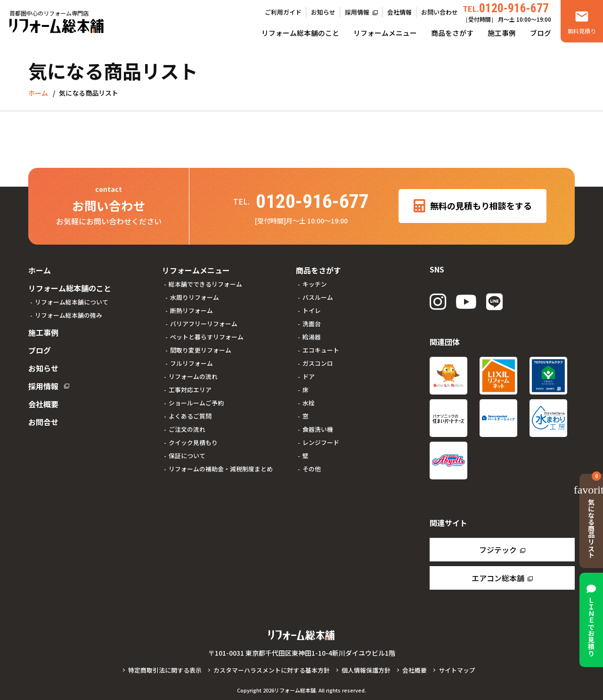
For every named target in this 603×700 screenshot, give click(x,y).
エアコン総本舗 (498, 578)
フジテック (498, 550)
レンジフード (321, 442)
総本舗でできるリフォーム (205, 284)
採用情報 (357, 12)
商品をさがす (452, 33)
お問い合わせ (440, 12)
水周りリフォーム (195, 297)
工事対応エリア (190, 390)
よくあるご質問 (190, 416)
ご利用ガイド (283, 12)
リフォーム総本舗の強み (69, 315)
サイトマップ (457, 670)
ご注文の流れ (187, 429)
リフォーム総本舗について (72, 302)
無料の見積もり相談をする (473, 206)
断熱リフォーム (191, 310)
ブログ (541, 33)
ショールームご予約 (196, 403)
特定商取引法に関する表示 (165, 670)
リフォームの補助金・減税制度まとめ (221, 469)
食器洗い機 (318, 429)
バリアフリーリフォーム (204, 324)
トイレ (312, 310)
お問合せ (43, 422)
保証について (187, 456)
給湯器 (312, 337)
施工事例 (502, 33)
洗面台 (312, 324)
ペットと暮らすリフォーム (207, 337)
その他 (312, 469)
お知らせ (323, 12)
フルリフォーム (191, 363)
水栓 (309, 403)
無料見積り (582, 31)
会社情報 (399, 12)
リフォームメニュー (385, 33)
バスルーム (318, 297)
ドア (309, 376)
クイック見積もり (193, 442)
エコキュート (321, 350)
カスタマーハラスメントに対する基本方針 (272, 670)
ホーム (40, 270)
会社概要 (43, 404)
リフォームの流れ (193, 376)
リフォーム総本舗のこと (300, 33)
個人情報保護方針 (366, 670)
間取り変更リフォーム (201, 350)
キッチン (315, 284)
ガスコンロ (318, 363)
